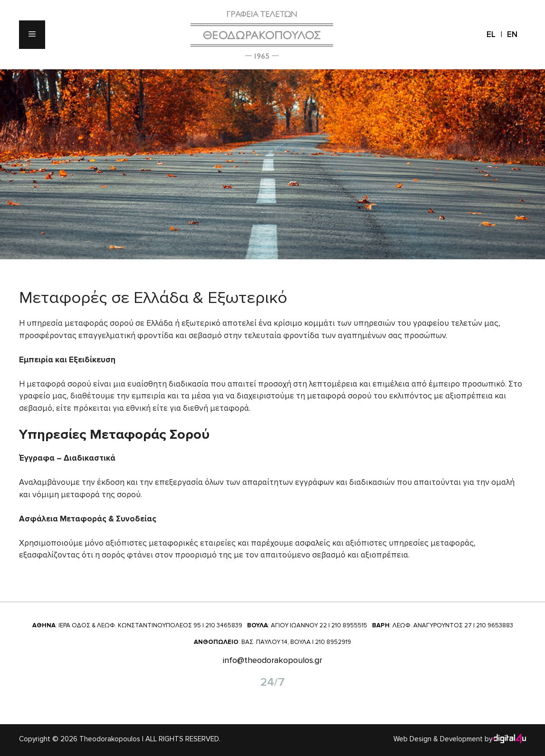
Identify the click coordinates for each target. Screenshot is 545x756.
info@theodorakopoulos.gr (272, 660)
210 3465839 (224, 625)
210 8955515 (349, 625)
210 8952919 (333, 642)
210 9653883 (495, 625)
